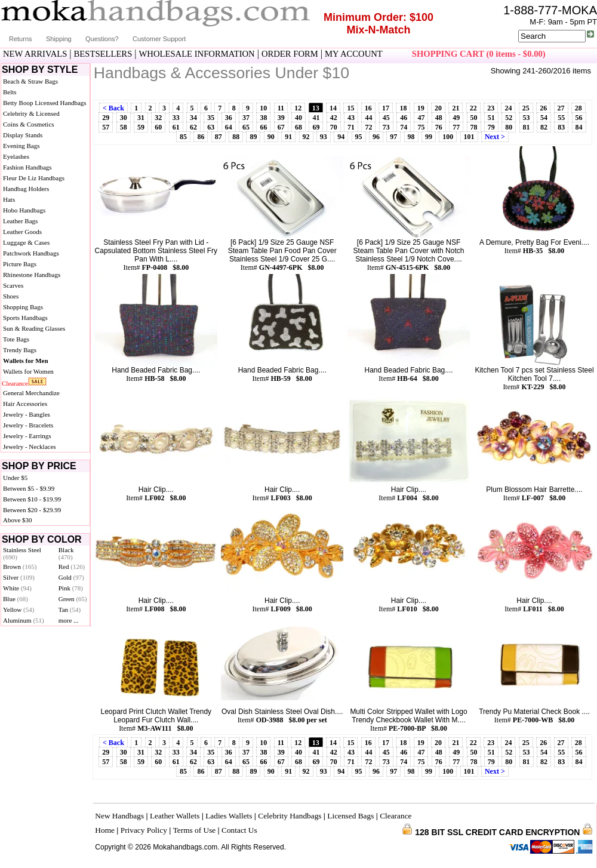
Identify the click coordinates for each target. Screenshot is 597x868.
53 (527, 118)
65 (246, 127)
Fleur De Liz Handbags (34, 178)
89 (253, 137)
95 (359, 137)
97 (393, 137)
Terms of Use (195, 830)
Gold (71, 577)
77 (456, 127)
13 (316, 108)
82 (544, 127)
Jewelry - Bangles (27, 414)
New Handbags (119, 816)
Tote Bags (16, 339)
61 (176, 127)
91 (288, 137)
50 (474, 118)
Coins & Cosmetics (29, 124)
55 (561, 118)
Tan (70, 610)
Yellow (19, 610)
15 (350, 108)
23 (491, 108)
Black (66, 553)
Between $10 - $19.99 (32, 499)
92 (306, 137)
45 (386, 118)
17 (386, 108)
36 (229, 118)
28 (578, 108)
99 (429, 137)
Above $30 (18, 520)
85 (183, 137)
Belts (10, 92)
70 (334, 127)
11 (281, 108)
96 (376, 137)
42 (334, 118)
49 (456, 118)
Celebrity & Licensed (31, 113)
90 (271, 137)
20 (438, 108)
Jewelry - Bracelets (28, 425)
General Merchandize (31, 393)
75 (421, 127)
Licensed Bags (350, 816)
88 (236, 137)
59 (141, 127)
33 (176, 118)
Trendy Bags (20, 350)
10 (263, 108)
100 (448, 137)
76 (439, 127)
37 (246, 118)
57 (106, 127)
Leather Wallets (175, 816)
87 (219, 137)
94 (341, 137)
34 (193, 118)
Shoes (11, 296)
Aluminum (24, 620)
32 (158, 118)
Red (72, 567)
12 (298, 108)
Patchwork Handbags (31, 253)
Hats (9, 199)
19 (421, 108)
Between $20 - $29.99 (32, 510)
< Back (113, 108)
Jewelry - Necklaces (30, 447)
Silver (19, 577)
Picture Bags (20, 264)
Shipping (59, 39)
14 (333, 108)
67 (281, 127)
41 (316, 118)
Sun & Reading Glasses (34, 328)
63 (211, 127)
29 (106, 118)
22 (473, 108)
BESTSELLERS (103, 54)
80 (509, 127)
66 (263, 127)
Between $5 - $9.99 (29, 488)
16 (368, 108)
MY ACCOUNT (354, 54)
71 (351, 127)
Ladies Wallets (229, 816)
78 (474, 127)
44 (368, 118)
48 (439, 118)
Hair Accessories (25, 404)
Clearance (15, 383)
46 (404, 118)
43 (351, 118)
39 (281, 118)
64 (229, 127)
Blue (16, 599)
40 (298, 118)
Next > (495, 137)
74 (404, 127)
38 (263, 118)
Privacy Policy (144, 830)
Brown (20, 567)
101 (469, 137)
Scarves (13, 285)
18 (403, 108)
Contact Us (239, 830)
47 (421, 118)
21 (456, 108)
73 (386, 127)
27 (561, 108)
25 (526, 108)
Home (105, 830)
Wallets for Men (26, 361)
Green (73, 599)
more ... (69, 620)
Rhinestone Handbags (32, 275)
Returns (21, 39)
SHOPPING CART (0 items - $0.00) (479, 54)
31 (141, 118)
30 (124, 118)
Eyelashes (16, 156)
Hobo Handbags (24, 210)
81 (527, 127)
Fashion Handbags (27, 167)
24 (508, 108)
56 (579, 118)
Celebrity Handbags (290, 816)
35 (211, 118)
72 (368, 127)
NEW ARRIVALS (35, 54)
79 (491, 127)
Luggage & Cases (26, 242)
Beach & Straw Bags (30, 81)
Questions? (102, 39)
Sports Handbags (25, 318)
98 (411, 137)
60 (158, 127)
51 (491, 118)
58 (124, 127)
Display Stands (23, 135)
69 (316, 127)
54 (544, 118)
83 (561, 127)
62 (193, 127)
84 (579, 127)
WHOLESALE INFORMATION (197, 54)
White (17, 588)
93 (324, 137)
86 (201, 137)
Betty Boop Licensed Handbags (45, 103)
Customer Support (159, 39)
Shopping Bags (23, 307)
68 (298, 127)
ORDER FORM (290, 54)
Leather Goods (22, 232)
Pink (71, 588)
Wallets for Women (28, 371)
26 (543, 108)
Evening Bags (21, 146)
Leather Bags (20, 221)
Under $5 (15, 478)
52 (509, 118)
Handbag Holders (26, 189)
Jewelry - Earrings (27, 436)
